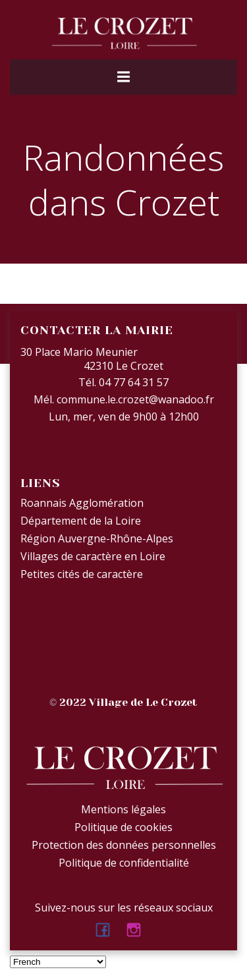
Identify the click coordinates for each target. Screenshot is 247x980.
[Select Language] (58, 962)
